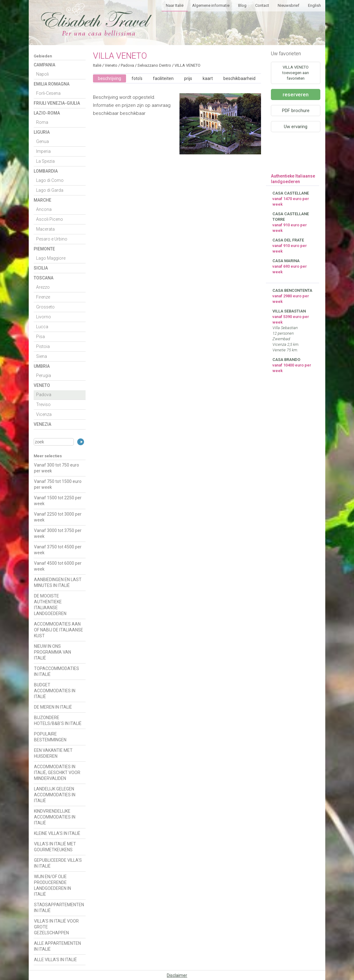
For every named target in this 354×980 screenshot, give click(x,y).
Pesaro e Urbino (52, 239)
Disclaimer (177, 975)
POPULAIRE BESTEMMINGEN (50, 737)
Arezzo (43, 287)
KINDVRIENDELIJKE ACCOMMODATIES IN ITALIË (55, 817)
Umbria (42, 366)
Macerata (45, 229)
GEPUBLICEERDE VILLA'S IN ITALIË (58, 863)
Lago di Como (50, 180)
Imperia (43, 151)
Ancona (44, 209)
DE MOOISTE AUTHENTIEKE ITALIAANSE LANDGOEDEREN (50, 605)
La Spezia (45, 161)
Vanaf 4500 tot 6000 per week (58, 566)
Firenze (43, 297)
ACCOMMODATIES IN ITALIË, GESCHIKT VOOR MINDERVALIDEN (57, 773)
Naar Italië (175, 5)
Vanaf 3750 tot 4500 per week (58, 550)
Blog (242, 5)
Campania (44, 65)
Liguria (42, 132)
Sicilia (41, 268)
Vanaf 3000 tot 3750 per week (58, 533)
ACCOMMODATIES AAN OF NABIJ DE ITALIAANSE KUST (59, 630)
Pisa (40, 337)
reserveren (296, 94)
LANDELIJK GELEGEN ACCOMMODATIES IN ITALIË (55, 795)
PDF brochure (296, 111)
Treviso (43, 404)
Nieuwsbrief (289, 5)
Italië (97, 65)
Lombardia (46, 171)
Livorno (44, 317)
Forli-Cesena (48, 93)
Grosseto (45, 307)
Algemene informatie (211, 5)
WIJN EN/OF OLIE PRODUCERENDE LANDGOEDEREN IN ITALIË (53, 885)
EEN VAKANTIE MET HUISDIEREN (53, 753)
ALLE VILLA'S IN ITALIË (55, 960)
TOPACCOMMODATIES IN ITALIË (57, 671)
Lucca (42, 327)
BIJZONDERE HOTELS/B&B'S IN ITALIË (58, 720)
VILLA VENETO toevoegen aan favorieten (296, 73)
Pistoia (43, 346)
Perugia (44, 375)
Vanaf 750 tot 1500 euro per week (58, 484)
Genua (42, 141)
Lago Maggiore (51, 258)
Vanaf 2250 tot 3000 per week (58, 517)
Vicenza (44, 414)
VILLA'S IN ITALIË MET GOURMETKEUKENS (55, 847)
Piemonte (44, 249)
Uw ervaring (296, 127)
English (314, 5)
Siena (42, 356)
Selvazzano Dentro (154, 65)
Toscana (44, 278)
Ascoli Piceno (50, 219)
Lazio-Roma (47, 113)
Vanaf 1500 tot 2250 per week (58, 501)
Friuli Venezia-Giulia (57, 103)
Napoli (42, 74)
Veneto (42, 385)
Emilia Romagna (52, 84)
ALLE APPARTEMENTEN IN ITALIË (57, 946)
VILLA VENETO (188, 65)
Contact (262, 5)
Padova (44, 395)
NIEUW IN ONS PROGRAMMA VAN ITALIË (53, 652)
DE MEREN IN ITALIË (53, 707)
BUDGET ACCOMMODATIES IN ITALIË (55, 691)
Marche (42, 200)
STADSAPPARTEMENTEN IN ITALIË (59, 908)
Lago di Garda (50, 190)
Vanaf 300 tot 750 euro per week (57, 468)
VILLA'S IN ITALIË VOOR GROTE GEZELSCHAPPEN (56, 927)
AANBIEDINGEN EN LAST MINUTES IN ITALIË (58, 582)
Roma (42, 122)
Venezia (42, 424)
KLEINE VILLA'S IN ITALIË (57, 833)
